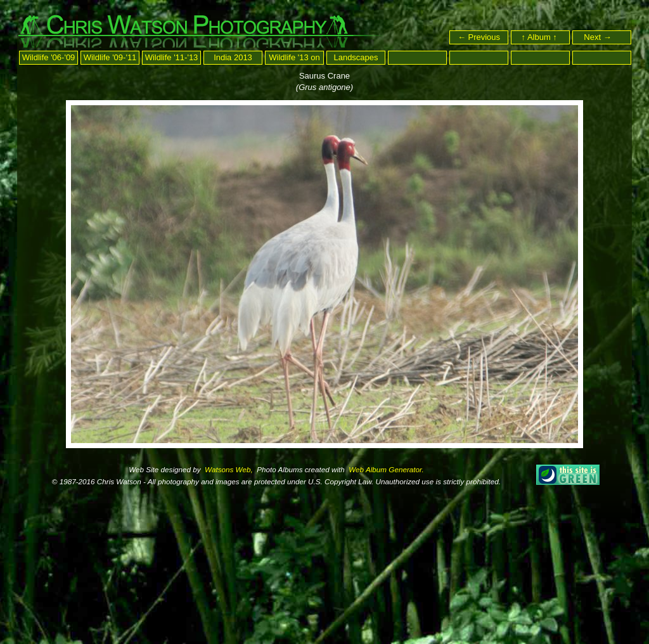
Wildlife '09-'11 (110, 57)
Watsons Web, (228, 469)
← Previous (479, 37)
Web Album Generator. (385, 469)
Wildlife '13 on (294, 57)
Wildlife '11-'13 (172, 57)
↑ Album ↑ (541, 37)
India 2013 (233, 57)
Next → (603, 37)
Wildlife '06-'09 (49, 57)
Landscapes (356, 57)
